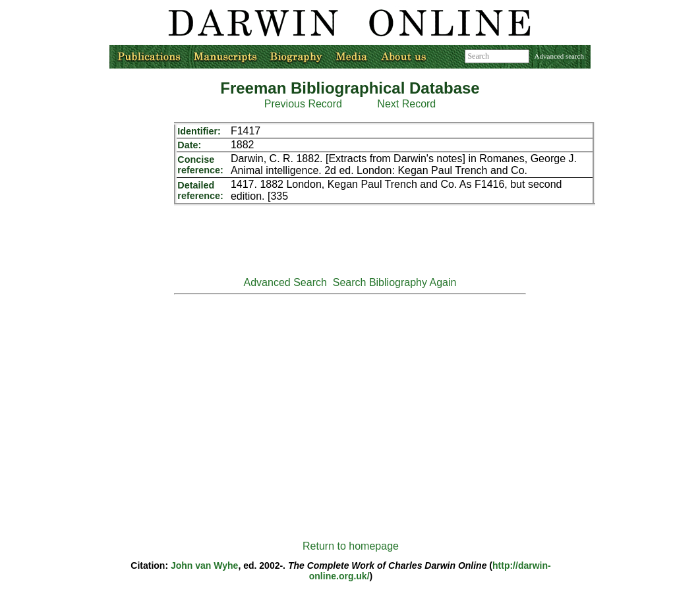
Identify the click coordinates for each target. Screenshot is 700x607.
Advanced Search (285, 282)
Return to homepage (351, 546)
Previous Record (303, 104)
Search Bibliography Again (395, 282)
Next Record (406, 104)
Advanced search (559, 56)
